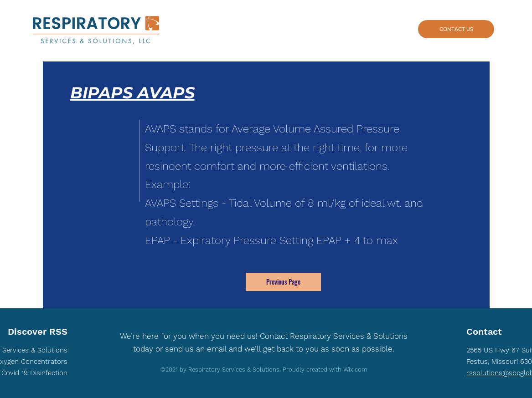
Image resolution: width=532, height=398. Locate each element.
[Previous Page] (283, 282)
